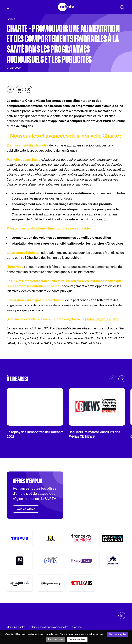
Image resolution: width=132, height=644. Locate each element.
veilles (11, 19)
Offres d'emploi (27, 481)
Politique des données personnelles (49, 627)
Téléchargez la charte (103, 319)
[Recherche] (122, 7)
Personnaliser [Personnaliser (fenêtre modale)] (77, 639)
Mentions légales (16, 627)
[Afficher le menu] (9, 7)
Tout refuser (55, 639)
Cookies (77, 627)
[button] (122, 379)
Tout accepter (118, 634)
